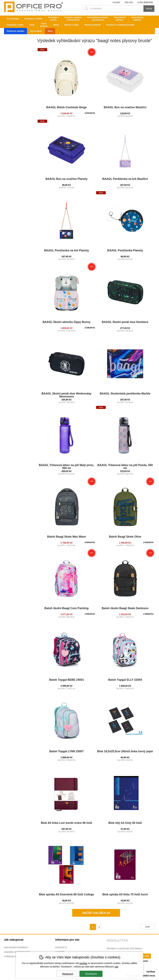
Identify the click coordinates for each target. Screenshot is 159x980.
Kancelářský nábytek (137, 19)
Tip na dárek (36, 31)
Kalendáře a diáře (15, 25)
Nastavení (68, 974)
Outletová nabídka (16, 31)
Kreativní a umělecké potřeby (120, 25)
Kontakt (116, 2)
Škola (56, 25)
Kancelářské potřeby (120, 19)
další (148, 927)
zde (116, 967)
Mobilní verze (148, 976)
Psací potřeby (44, 25)
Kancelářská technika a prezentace (98, 19)
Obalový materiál (93, 25)
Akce (50, 31)
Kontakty (61, 947)
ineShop (151, 972)
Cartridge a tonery (53, 19)
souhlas (83, 963)
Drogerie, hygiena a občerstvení (73, 19)
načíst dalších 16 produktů (96, 914)
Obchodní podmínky (16, 947)
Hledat (149, 9)
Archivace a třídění (33, 19)
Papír (32, 25)
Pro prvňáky (13, 19)
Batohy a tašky (72, 25)
